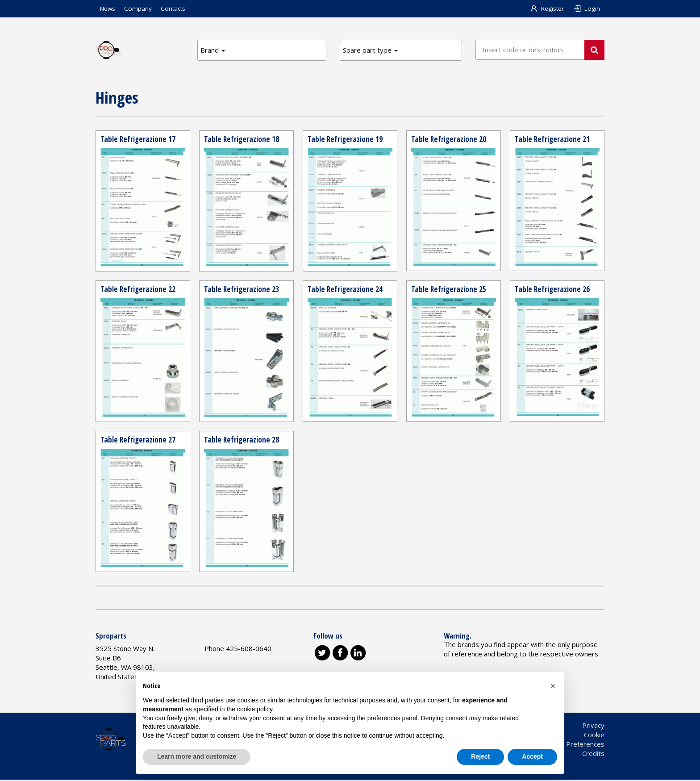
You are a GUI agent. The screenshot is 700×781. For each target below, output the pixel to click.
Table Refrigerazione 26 (553, 290)
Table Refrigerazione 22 (139, 290)
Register (547, 8)
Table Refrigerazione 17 (139, 139)
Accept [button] (532, 756)
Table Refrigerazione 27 (139, 441)
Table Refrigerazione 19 (346, 139)
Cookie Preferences (574, 745)
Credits (593, 755)
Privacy (593, 727)
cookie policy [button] (255, 709)
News (108, 8)
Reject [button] (480, 756)
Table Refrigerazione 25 (449, 290)
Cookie (594, 736)
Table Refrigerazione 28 (242, 441)
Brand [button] (213, 50)
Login (586, 8)
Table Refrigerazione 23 (242, 290)
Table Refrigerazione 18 (242, 139)
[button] (553, 686)
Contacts (173, 8)
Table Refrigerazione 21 (553, 139)
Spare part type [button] (370, 50)
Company (138, 8)
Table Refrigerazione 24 (346, 290)
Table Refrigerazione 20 (449, 139)
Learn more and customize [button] (197, 756)
